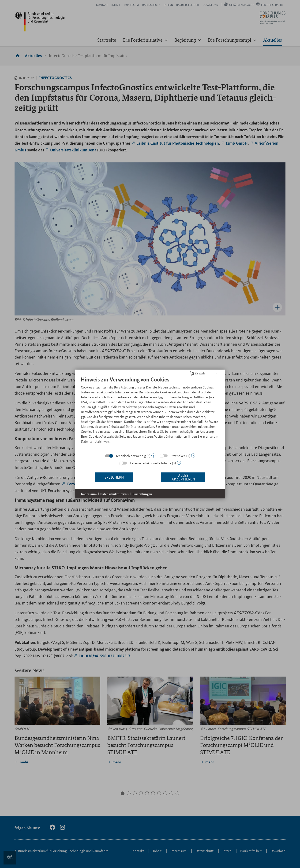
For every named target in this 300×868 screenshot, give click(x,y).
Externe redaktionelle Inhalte (151, 463)
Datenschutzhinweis (114, 494)
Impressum (89, 494)
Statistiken (178, 455)
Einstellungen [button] (142, 494)
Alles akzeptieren (183, 477)
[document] (150, 413)
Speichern (114, 477)
